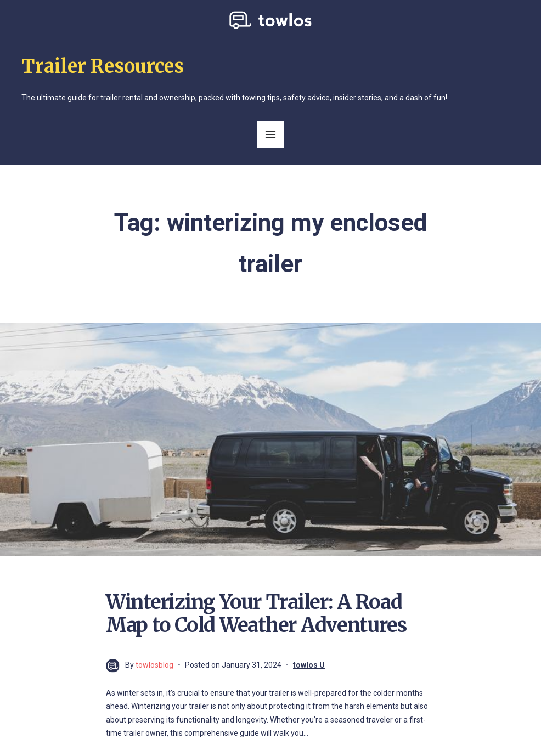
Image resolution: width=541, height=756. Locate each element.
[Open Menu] (270, 134)
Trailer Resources (103, 66)
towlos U (309, 665)
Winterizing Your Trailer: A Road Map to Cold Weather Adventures (256, 613)
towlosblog (154, 665)
